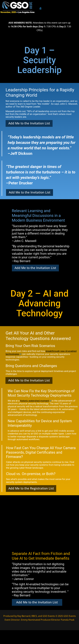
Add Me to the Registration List (31, 488)
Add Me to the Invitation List (29, 123)
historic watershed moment (36, 401)
